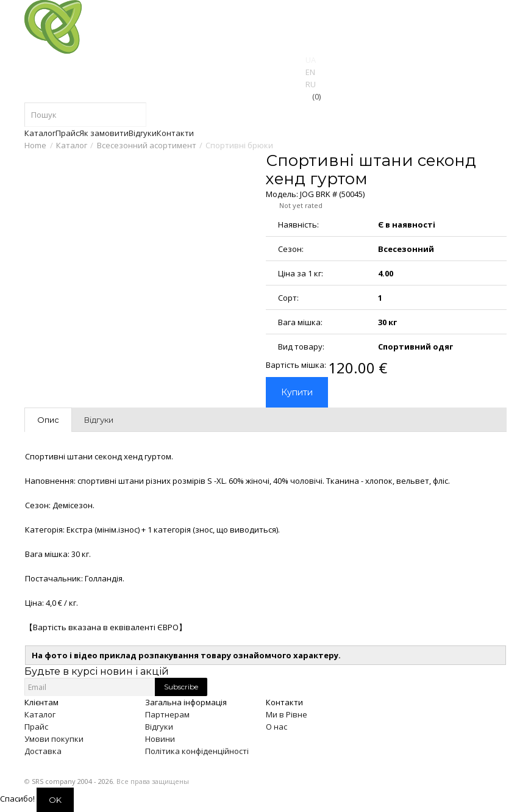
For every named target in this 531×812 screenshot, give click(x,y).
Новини (160, 739)
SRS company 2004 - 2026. (73, 781)
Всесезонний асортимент (147, 145)
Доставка (43, 751)
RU (311, 84)
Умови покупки (54, 739)
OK (55, 800)
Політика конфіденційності (197, 751)
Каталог (72, 145)
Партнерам (167, 714)
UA (311, 60)
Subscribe (181, 687)
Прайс (36, 727)
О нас (276, 727)
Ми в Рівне (287, 714)
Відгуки (159, 727)
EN (310, 72)
